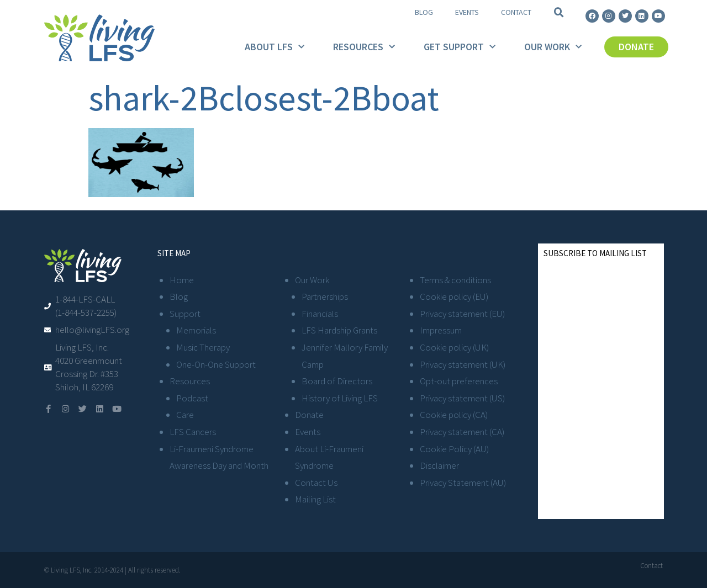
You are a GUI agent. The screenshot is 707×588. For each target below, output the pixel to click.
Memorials (196, 330)
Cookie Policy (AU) (454, 449)
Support (185, 314)
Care (185, 415)
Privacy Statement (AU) (463, 483)
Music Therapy (203, 347)
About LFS (275, 47)
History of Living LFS (340, 398)
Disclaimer (439, 465)
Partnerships (325, 296)
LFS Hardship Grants (339, 330)
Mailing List (315, 499)
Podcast (192, 398)
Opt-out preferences (459, 381)
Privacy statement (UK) (463, 364)
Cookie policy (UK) (454, 347)
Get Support (460, 47)
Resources (364, 47)
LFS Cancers (193, 432)
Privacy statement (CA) (462, 432)
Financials (320, 314)
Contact (516, 12)
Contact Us (316, 483)
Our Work (553, 47)
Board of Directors (337, 381)
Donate (309, 415)
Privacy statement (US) (462, 398)
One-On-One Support (216, 364)
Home (182, 280)
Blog (424, 12)
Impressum (441, 330)
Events (467, 12)
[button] (559, 13)
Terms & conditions (455, 280)
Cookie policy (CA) (454, 415)
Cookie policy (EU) (454, 296)
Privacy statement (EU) (462, 314)
